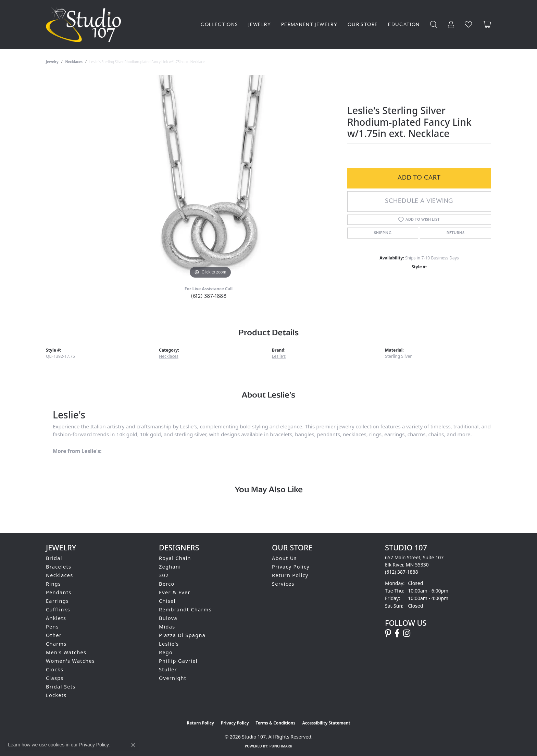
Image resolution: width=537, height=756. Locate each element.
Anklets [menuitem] (56, 618)
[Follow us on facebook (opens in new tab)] (397, 633)
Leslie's (279, 356)
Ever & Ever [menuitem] (175, 592)
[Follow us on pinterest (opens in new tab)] (388, 633)
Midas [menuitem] (167, 627)
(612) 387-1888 (209, 296)
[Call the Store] (402, 572)
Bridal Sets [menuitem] (61, 687)
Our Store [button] (363, 25)
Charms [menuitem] (56, 644)
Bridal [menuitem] (54, 558)
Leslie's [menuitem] (169, 644)
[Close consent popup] (133, 745)
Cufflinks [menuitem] (58, 609)
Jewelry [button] (260, 25)
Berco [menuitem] (167, 584)
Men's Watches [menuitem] (66, 652)
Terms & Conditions (276, 723)
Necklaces (74, 62)
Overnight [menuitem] (173, 678)
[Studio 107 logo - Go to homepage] (85, 25)
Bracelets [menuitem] (59, 567)
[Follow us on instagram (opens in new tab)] (407, 633)
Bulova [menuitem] (168, 618)
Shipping (383, 233)
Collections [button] (219, 25)
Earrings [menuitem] (57, 601)
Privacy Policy (291, 567)
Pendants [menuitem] (59, 592)
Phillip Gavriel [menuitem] (178, 661)
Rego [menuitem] (166, 652)
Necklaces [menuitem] (60, 575)
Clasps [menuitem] (55, 678)
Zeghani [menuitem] (170, 567)
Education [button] (404, 25)
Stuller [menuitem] (168, 669)
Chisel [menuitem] (167, 601)
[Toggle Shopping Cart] (487, 25)
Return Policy (290, 575)
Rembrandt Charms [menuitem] (185, 609)
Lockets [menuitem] (56, 695)
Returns (455, 233)
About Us (284, 558)
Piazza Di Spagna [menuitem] (182, 635)
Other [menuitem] (54, 635)
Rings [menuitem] (53, 584)
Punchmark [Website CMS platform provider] (281, 746)
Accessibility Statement (326, 723)
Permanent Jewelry (309, 25)
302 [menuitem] (164, 575)
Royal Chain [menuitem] (175, 558)
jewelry (52, 62)
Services (283, 584)
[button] (434, 25)
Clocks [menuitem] (55, 669)
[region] (210, 178)
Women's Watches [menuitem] (70, 661)
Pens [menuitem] (52, 627)
